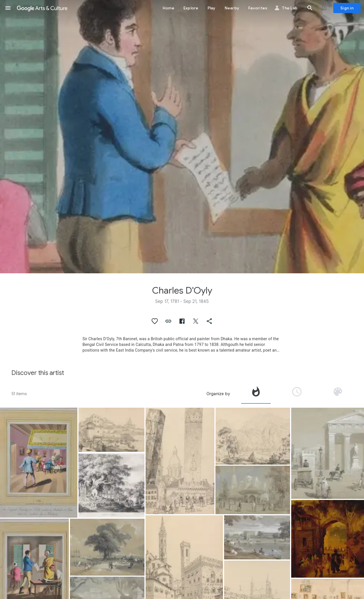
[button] (8, 8)
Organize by (218, 394)
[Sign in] (347, 8)
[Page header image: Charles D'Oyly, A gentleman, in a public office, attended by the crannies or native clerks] (182, 137)
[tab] (256, 394)
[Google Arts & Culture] (42, 8)
